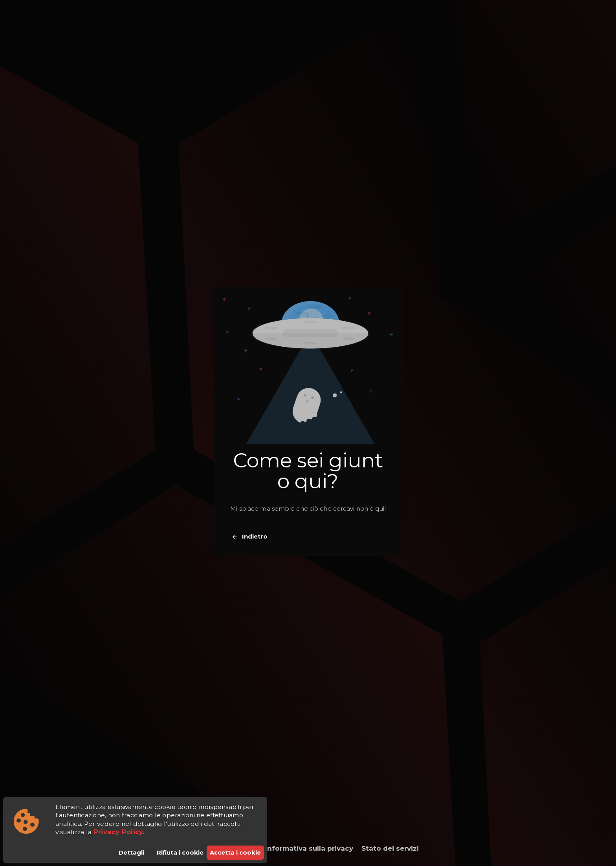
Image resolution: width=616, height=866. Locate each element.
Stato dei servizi (390, 848)
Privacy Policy (118, 832)
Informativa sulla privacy (309, 848)
